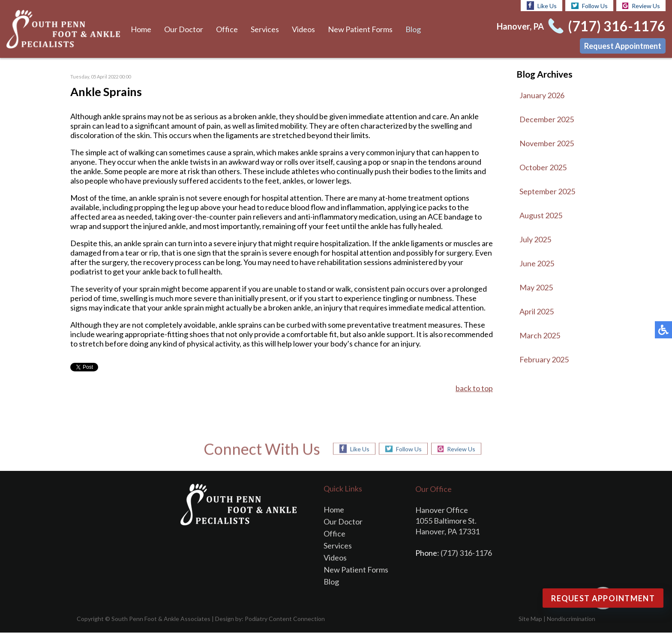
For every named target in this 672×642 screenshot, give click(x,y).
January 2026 (542, 95)
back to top (474, 398)
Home (141, 29)
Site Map (531, 628)
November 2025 (547, 143)
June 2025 (537, 263)
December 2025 (547, 119)
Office (226, 29)
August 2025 (541, 215)
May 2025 (537, 287)
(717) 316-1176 (618, 26)
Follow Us (589, 6)
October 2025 (543, 167)
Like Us (541, 6)
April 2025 (537, 311)
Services (263, 29)
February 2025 (544, 359)
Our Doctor (184, 29)
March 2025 (540, 335)
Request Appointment (623, 46)
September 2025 (548, 191)
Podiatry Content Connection (278, 628)
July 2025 (536, 239)
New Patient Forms (358, 29)
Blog (411, 29)
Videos (302, 29)
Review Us (641, 6)
